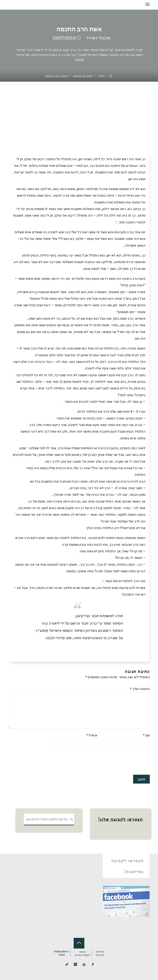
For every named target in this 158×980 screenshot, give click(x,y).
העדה (102, 76)
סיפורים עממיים (82, 76)
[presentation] (118, 762)
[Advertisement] (79, 113)
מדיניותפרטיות (100, 953)
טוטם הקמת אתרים (82, 953)
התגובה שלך (140, 689)
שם (146, 735)
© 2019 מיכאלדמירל (61, 953)
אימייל (92, 735)
